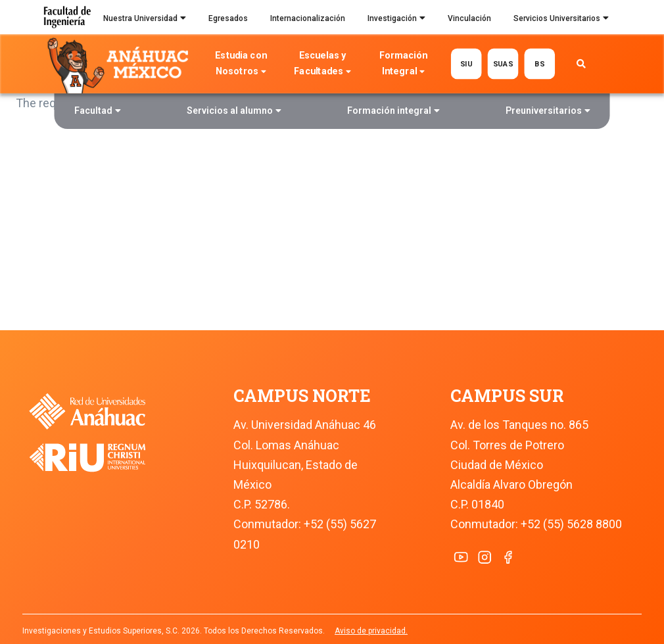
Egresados (228, 18)
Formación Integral (403, 65)
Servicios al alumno (234, 112)
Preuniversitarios (548, 112)
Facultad (98, 112)
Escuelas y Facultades (322, 65)
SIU (466, 63)
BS (539, 63)
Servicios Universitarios (561, 20)
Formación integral (393, 112)
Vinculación (469, 18)
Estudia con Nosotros (241, 65)
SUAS (503, 63)
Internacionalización (308, 18)
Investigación (396, 20)
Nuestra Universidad (145, 20)
